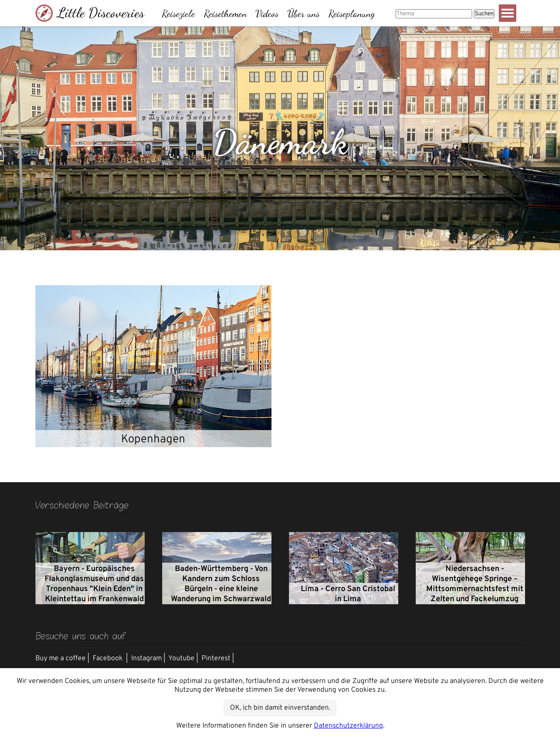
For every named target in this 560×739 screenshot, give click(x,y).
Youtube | (183, 658)
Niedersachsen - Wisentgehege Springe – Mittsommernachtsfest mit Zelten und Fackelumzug (475, 584)
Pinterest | (218, 658)
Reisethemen (225, 14)
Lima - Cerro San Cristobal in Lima (348, 594)
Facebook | (110, 658)
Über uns (303, 14)
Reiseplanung (351, 14)
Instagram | (148, 658)
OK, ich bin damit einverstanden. (280, 708)
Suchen (484, 14)
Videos (267, 14)
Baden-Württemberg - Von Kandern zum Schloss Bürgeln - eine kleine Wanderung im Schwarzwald (221, 584)
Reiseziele (178, 14)
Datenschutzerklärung (348, 726)
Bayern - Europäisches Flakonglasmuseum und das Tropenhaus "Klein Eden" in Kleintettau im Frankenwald (94, 584)
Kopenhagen (153, 440)
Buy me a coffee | (62, 658)
